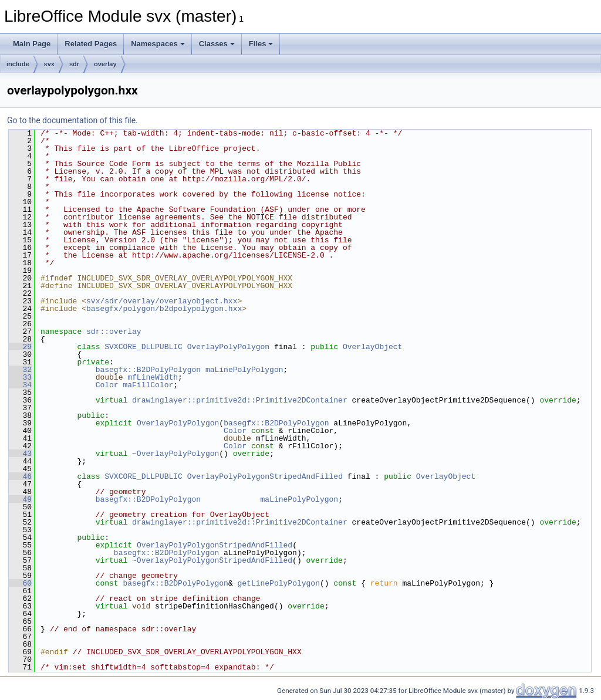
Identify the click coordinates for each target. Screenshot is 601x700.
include (18, 64)
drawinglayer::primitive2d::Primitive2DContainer (240, 400)
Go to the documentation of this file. (72, 120)
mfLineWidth (153, 377)
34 (20, 385)
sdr (74, 64)
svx (49, 64)
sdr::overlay (114, 332)
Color (107, 385)
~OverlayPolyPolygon (175, 454)
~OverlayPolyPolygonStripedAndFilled (212, 560)
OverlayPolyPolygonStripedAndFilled (265, 476)
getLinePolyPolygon (278, 583)
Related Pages (91, 44)
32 (20, 370)
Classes (217, 44)
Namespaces (158, 44)
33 (20, 377)
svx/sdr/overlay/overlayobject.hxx (162, 301)
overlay (105, 64)
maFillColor (148, 385)
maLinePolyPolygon (244, 370)
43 (20, 454)
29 (20, 347)
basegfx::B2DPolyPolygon (148, 370)
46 (20, 476)
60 (20, 583)
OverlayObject (372, 347)
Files (261, 44)
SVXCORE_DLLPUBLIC (144, 347)
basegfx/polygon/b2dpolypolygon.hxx (164, 309)
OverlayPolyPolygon (228, 347)
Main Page (32, 44)
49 (20, 499)
